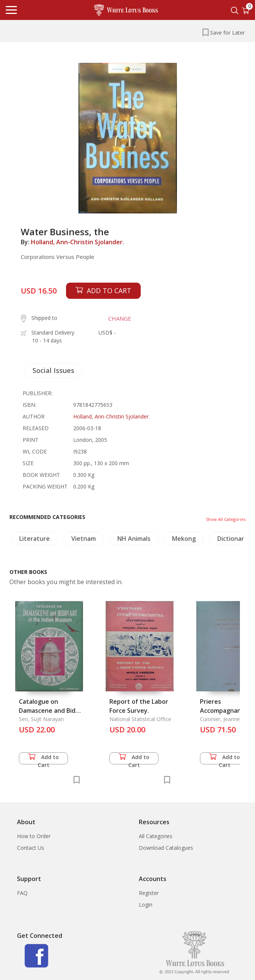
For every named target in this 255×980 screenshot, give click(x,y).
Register (149, 893)
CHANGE (120, 318)
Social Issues (53, 370)
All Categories (156, 836)
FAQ (22, 893)
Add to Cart (43, 759)
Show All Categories (226, 519)
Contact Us (31, 848)
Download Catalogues (166, 848)
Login (146, 905)
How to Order (34, 836)
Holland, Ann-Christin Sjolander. (78, 242)
